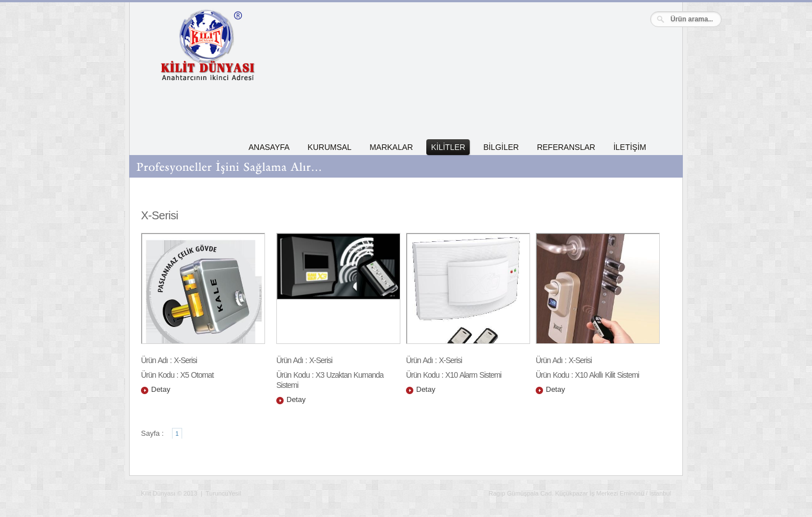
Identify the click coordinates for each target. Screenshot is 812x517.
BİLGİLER (501, 147)
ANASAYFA (269, 147)
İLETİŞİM (630, 147)
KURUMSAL (330, 147)
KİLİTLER (448, 147)
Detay (161, 389)
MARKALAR (391, 147)
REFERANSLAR (566, 147)
